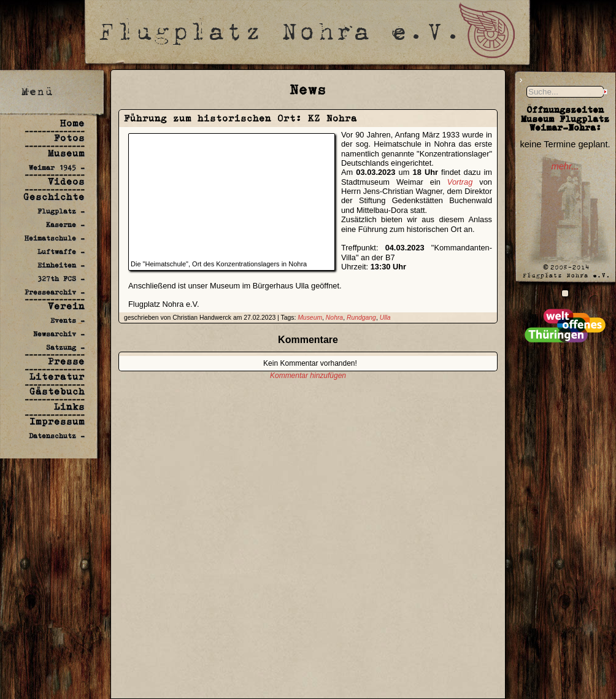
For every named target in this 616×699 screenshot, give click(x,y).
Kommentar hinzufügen (308, 376)
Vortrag (460, 182)
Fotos (69, 138)
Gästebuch (57, 391)
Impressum (57, 421)
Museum (66, 153)
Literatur (57, 377)
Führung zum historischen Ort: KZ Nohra (241, 118)
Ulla (385, 318)
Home (72, 123)
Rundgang (361, 318)
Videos (66, 181)
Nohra (334, 318)
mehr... (565, 166)
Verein (66, 306)
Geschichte (54, 197)
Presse (66, 361)
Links (69, 407)
